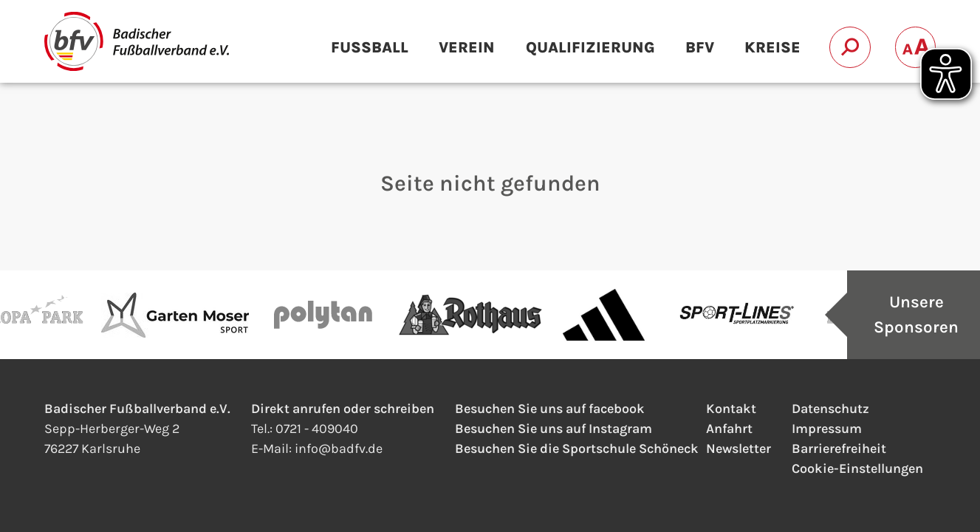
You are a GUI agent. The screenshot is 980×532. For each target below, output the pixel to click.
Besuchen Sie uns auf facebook (550, 409)
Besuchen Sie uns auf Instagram (554, 429)
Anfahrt (729, 429)
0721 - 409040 (317, 429)
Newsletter (739, 449)
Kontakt (731, 409)
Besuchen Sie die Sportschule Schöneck (577, 449)
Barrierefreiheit (839, 449)
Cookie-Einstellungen (857, 468)
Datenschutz (830, 409)
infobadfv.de (339, 449)
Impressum (827, 429)
